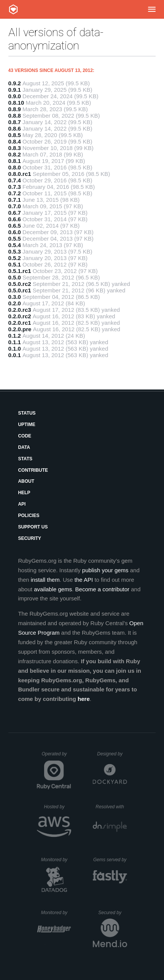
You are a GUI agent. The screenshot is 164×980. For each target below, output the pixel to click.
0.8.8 (15, 116)
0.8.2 (15, 154)
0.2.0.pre (20, 329)
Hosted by (57, 807)
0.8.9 (15, 109)
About (26, 481)
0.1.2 (15, 336)
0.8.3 (15, 148)
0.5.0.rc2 (20, 284)
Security (29, 538)
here (84, 699)
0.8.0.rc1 (20, 174)
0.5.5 (15, 239)
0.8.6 (15, 128)
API (22, 504)
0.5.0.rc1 (20, 290)
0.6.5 (15, 226)
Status (27, 413)
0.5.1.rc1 (20, 271)
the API (84, 580)
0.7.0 (15, 206)
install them (45, 580)
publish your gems (105, 570)
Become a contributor (103, 589)
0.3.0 (15, 297)
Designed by (112, 754)
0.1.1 (15, 342)
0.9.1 (15, 90)
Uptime (26, 425)
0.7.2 (15, 193)
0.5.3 (15, 251)
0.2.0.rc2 (20, 316)
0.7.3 (15, 187)
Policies (29, 516)
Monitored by (56, 860)
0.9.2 (15, 83)
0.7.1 (15, 200)
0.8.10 (16, 103)
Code (25, 436)
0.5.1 (15, 264)
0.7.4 (15, 180)
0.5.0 (15, 277)
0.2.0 (15, 303)
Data (24, 447)
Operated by (56, 757)
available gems (53, 589)
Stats (25, 459)
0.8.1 (15, 161)
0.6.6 (15, 219)
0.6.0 (15, 232)
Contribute (33, 470)
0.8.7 (15, 122)
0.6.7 (15, 213)
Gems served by (110, 860)
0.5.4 (15, 245)
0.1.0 (15, 349)
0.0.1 (15, 355)
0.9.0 (15, 96)
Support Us (33, 527)
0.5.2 (15, 258)
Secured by (112, 913)
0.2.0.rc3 (20, 310)
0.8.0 (15, 167)
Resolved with (111, 807)
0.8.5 (15, 135)
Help (24, 493)
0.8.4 (15, 141)
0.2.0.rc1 (20, 323)
